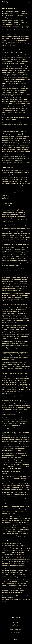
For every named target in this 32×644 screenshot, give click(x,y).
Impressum (16, 636)
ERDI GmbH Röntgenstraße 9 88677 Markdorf (16, 624)
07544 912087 (17, 633)
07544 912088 (18, 631)
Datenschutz (16, 639)
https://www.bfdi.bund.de (8, 393)
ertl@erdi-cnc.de (18, 629)
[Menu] (29, 2)
